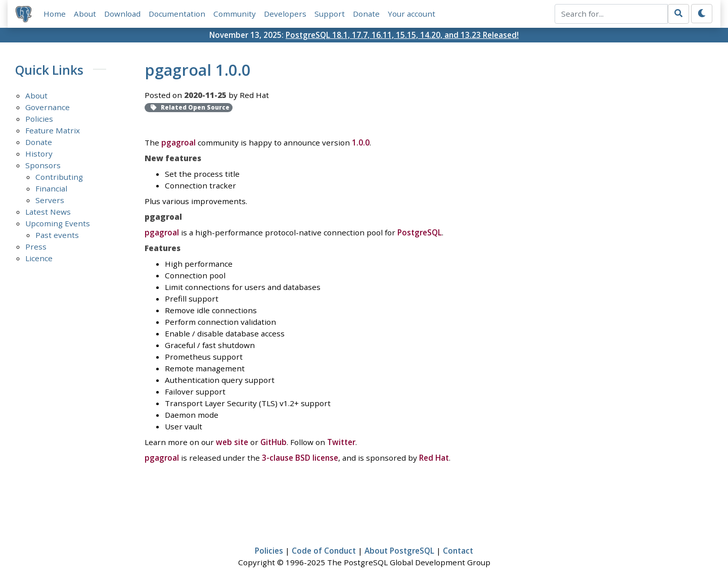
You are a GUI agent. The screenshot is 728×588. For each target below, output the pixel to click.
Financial (51, 188)
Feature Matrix (53, 130)
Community (235, 14)
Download (122, 14)
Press (36, 247)
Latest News (48, 212)
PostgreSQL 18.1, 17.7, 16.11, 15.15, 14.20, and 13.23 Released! (402, 35)
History (39, 154)
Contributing (59, 177)
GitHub (274, 442)
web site (232, 442)
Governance (48, 107)
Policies (39, 119)
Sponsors (43, 165)
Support (330, 14)
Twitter (341, 442)
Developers (285, 14)
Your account (412, 14)
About (85, 14)
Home (55, 14)
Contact (458, 551)
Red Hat (434, 458)
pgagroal (178, 143)
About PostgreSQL (399, 551)
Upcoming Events (58, 223)
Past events (57, 235)
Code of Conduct (324, 551)
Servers (50, 200)
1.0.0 (361, 143)
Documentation (177, 14)
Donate (366, 14)
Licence (39, 258)
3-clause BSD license (300, 458)
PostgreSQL (420, 232)
